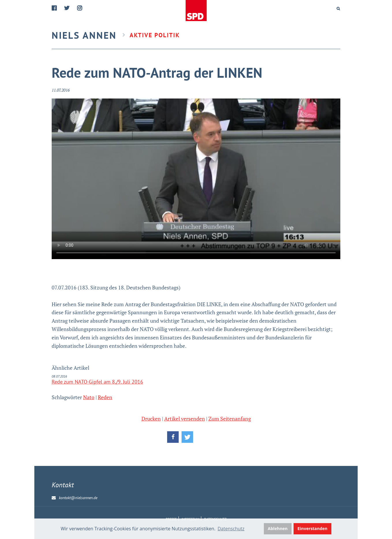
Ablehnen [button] (278, 528)
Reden (105, 397)
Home (197, 11)
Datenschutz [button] (231, 529)
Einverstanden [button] (313, 528)
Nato (89, 397)
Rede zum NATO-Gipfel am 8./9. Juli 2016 (97, 382)
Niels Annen (84, 35)
